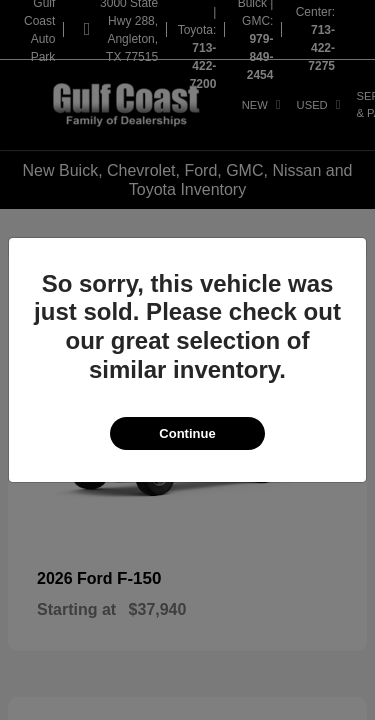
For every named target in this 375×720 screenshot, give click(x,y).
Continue (187, 433)
